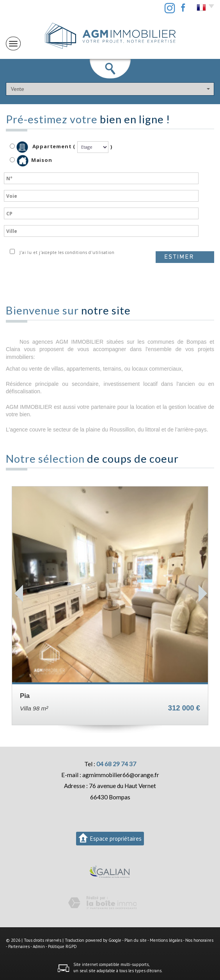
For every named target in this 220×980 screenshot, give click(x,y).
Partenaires (19, 946)
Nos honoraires (199, 940)
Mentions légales (166, 940)
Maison (35, 161)
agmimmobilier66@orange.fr (121, 775)
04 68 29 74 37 (116, 764)
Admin (39, 946)
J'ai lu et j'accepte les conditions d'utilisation (66, 252)
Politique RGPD (62, 946)
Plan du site (136, 940)
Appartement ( (43, 147)
